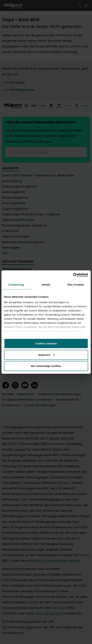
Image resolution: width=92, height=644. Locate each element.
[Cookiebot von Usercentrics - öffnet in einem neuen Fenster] (73, 275)
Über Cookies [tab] (76, 285)
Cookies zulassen (46, 343)
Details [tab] (46, 285)
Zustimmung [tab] (16, 285)
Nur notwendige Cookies (46, 366)
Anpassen (46, 355)
